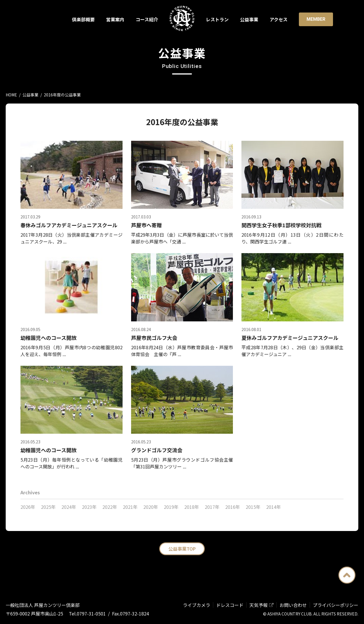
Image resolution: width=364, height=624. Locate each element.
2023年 (89, 507)
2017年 (212, 507)
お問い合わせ (293, 605)
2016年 (233, 507)
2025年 (48, 507)
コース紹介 (147, 19)
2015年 (253, 507)
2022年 (110, 507)
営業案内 (115, 19)
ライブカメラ (197, 605)
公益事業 (249, 19)
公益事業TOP (182, 549)
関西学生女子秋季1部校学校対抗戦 (281, 225)
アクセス (279, 19)
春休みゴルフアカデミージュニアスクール (69, 225)
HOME (11, 95)
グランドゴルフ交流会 (157, 450)
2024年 (69, 507)
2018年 (192, 507)
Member (316, 19)
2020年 (151, 507)
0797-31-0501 (91, 613)
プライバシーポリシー (336, 605)
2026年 (28, 507)
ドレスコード (230, 605)
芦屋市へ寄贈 (146, 225)
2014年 (274, 507)
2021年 (130, 507)
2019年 (171, 507)
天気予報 (258, 605)
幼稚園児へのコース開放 (48, 338)
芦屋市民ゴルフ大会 (154, 338)
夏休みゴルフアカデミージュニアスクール (290, 338)
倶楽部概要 (83, 19)
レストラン (217, 19)
